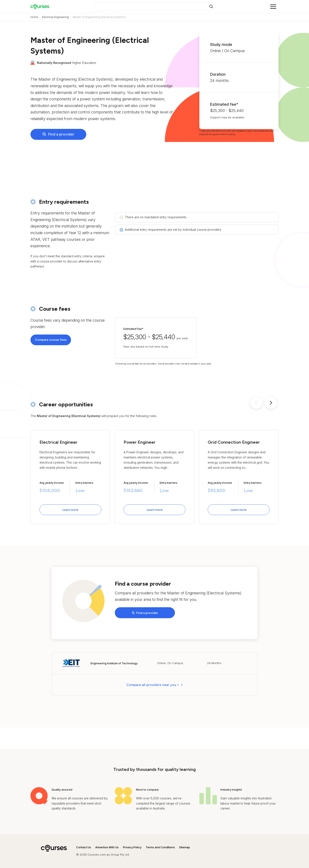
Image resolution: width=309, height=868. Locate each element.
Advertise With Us (107, 847)
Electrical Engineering (55, 17)
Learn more (70, 510)
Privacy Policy (132, 847)
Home (34, 17)
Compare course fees (51, 340)
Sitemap (185, 847)
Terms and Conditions (160, 847)
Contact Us (84, 847)
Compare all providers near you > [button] (153, 685)
